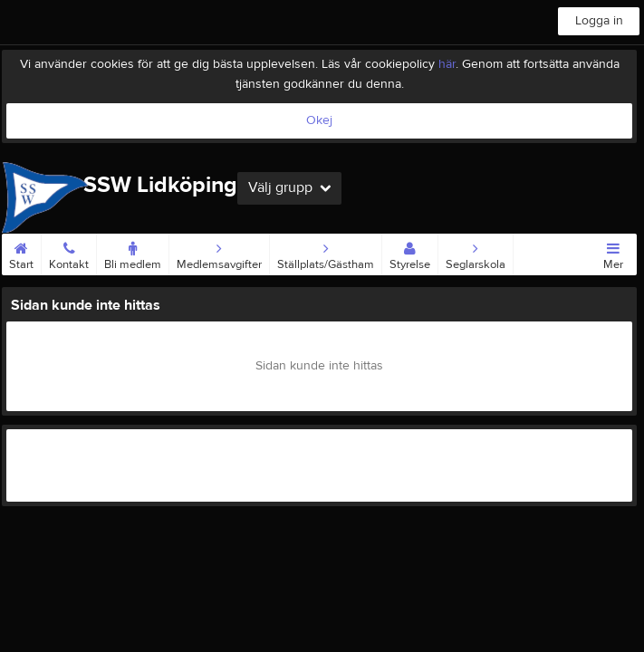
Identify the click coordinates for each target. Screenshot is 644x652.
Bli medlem (133, 253)
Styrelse (410, 253)
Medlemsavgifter (219, 253)
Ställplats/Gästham (326, 253)
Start (21, 253)
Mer (613, 253)
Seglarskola (476, 253)
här (447, 64)
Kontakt (69, 253)
